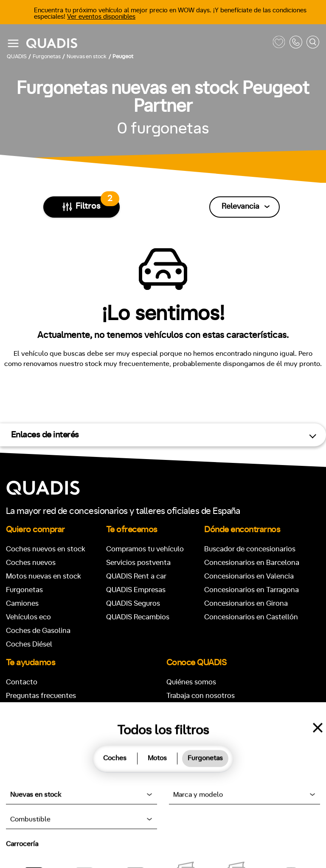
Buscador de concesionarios (250, 549)
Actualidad (184, 709)
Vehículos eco (28, 617)
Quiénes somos (191, 682)
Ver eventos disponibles (101, 17)
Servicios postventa (138, 563)
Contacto (22, 682)
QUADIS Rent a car (136, 576)
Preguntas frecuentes (41, 696)
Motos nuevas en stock (44, 576)
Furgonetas (24, 590)
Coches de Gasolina (38, 631)
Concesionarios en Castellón (251, 617)
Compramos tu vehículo (145, 549)
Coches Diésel (29, 644)
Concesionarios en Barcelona (252, 563)
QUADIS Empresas (136, 590)
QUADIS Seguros (133, 603)
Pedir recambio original (44, 736)
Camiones (22, 603)
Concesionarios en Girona (246, 603)
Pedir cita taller (31, 709)
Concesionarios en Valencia (249, 576)
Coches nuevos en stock (46, 549)
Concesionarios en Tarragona (252, 590)
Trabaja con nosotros (201, 696)
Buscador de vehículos (42, 723)
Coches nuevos (31, 563)
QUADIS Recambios (138, 617)
